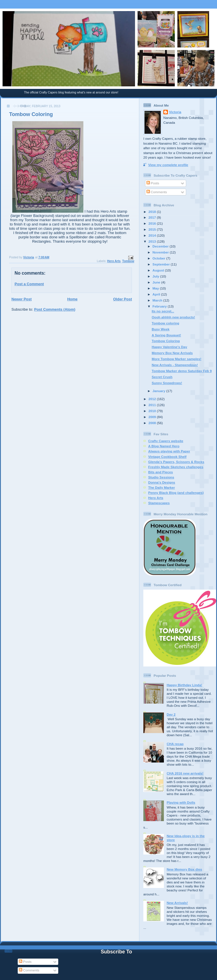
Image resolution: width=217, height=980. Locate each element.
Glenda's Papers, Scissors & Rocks (176, 462)
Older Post (122, 299)
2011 (153, 405)
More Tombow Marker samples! (176, 359)
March (158, 300)
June (157, 282)
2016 (153, 223)
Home (72, 299)
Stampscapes (159, 503)
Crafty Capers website (166, 441)
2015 (153, 229)
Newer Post (22, 299)
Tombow (128, 261)
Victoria (175, 112)
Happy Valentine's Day (169, 347)
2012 (153, 399)
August (159, 270)
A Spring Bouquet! (166, 335)
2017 (153, 217)
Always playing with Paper (169, 451)
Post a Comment (29, 284)
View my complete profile (168, 165)
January (159, 391)
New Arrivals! (177, 903)
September (162, 264)
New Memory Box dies (184, 869)
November (161, 252)
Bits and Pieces (160, 472)
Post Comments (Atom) (55, 309)
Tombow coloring (165, 323)
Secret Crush (162, 377)
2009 (153, 417)
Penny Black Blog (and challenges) (176, 493)
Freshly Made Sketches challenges (176, 467)
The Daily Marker (162, 487)
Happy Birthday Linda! (185, 685)
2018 (153, 212)
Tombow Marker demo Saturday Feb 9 (182, 371)
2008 (153, 423)
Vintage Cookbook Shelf (167, 457)
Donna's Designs (162, 482)
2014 (153, 235)
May (156, 288)
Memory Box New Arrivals (172, 353)
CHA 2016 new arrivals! (185, 773)
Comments (157, 192)
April (157, 294)
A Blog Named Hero (164, 446)
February (160, 306)
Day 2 (171, 714)
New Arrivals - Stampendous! (175, 365)
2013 (153, 241)
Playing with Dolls (181, 802)
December (161, 246)
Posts (153, 183)
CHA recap (175, 744)
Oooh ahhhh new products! (173, 317)
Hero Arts (114, 261)
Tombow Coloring (166, 341)
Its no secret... (163, 311)
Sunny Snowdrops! (167, 383)
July (156, 276)
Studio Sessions (161, 477)
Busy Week (160, 329)
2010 (153, 411)
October (159, 258)
